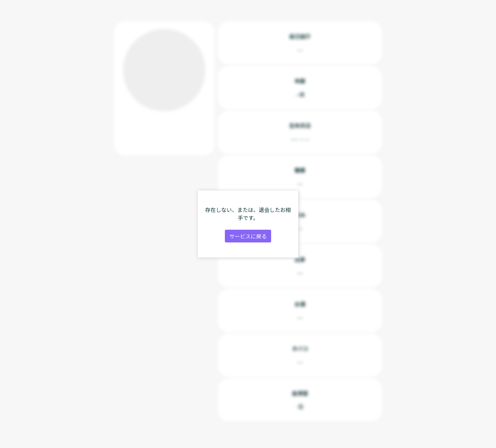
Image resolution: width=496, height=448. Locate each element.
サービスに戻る (248, 236)
